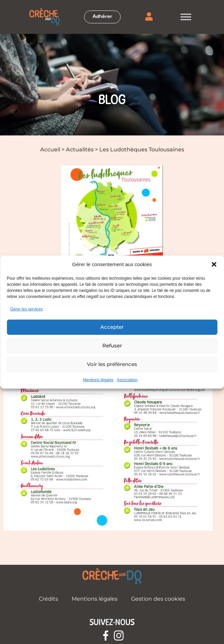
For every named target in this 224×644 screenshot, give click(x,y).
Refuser (112, 346)
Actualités (80, 149)
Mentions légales (98, 380)
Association (127, 380)
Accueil (50, 149)
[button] (214, 264)
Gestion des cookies (158, 599)
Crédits (48, 599)
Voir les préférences (112, 364)
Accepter (112, 327)
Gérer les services (27, 309)
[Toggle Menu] (186, 17)
